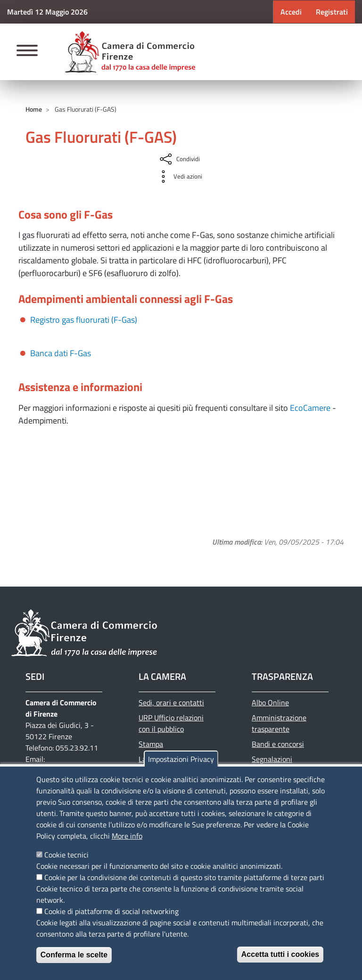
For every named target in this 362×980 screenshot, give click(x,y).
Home (34, 109)
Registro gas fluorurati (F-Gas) (84, 320)
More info (127, 836)
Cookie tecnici (66, 855)
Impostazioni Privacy (181, 759)
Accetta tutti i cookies (280, 954)
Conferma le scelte (74, 955)
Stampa (151, 744)
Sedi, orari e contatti (171, 702)
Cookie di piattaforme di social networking (111, 911)
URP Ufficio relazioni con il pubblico (171, 723)
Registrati (332, 12)
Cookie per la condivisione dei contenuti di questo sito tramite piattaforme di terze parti (184, 877)
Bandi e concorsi (278, 744)
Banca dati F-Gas (61, 353)
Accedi (291, 12)
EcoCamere (310, 408)
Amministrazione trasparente (279, 723)
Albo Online (270, 702)
